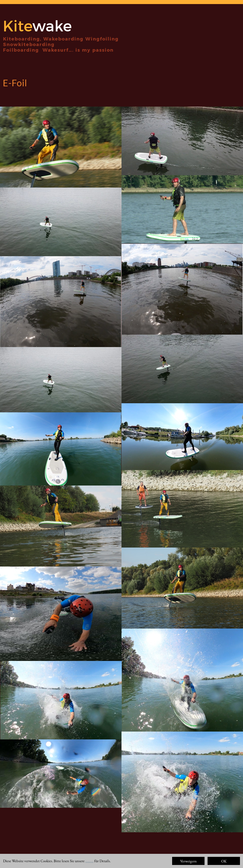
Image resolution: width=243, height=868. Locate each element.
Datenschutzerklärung (89, 862)
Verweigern (188, 861)
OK (224, 861)
